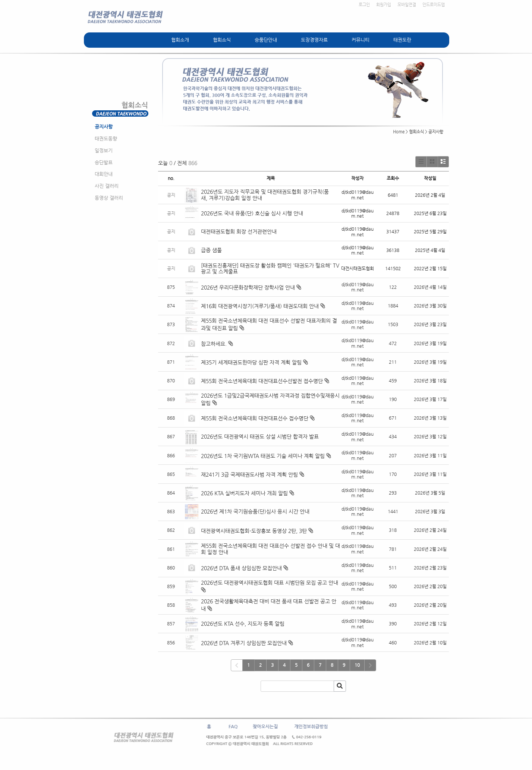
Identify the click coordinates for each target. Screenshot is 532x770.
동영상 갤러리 (109, 198)
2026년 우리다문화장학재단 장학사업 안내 (248, 287)
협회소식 (222, 40)
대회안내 (104, 174)
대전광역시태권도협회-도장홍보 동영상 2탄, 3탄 (254, 531)
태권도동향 (106, 138)
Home (399, 132)
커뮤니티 (361, 40)
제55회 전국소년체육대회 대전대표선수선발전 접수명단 (262, 381)
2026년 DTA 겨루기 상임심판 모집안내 (244, 643)
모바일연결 (407, 5)
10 (357, 665)
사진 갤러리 (107, 186)
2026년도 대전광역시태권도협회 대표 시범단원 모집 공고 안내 (270, 583)
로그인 (364, 5)
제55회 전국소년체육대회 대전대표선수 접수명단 (255, 418)
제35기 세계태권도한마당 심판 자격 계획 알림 (251, 362)
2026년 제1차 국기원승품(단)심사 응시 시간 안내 (255, 511)
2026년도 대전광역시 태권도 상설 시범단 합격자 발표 (261, 436)
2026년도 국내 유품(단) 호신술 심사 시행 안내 (252, 213)
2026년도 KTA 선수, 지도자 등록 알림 (243, 624)
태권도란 (402, 40)
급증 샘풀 (212, 250)
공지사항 (104, 127)
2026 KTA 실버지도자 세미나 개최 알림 (244, 493)
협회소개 (180, 40)
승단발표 (104, 162)
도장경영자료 (314, 40)
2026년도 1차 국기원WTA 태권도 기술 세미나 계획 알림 (263, 456)
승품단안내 (266, 40)
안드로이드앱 (434, 5)
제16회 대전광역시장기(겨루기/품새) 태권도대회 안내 (260, 306)
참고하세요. (214, 344)
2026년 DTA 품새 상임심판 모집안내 (241, 568)
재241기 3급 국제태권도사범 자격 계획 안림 (249, 474)
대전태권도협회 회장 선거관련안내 (239, 231)
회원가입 (384, 5)
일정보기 (104, 150)
